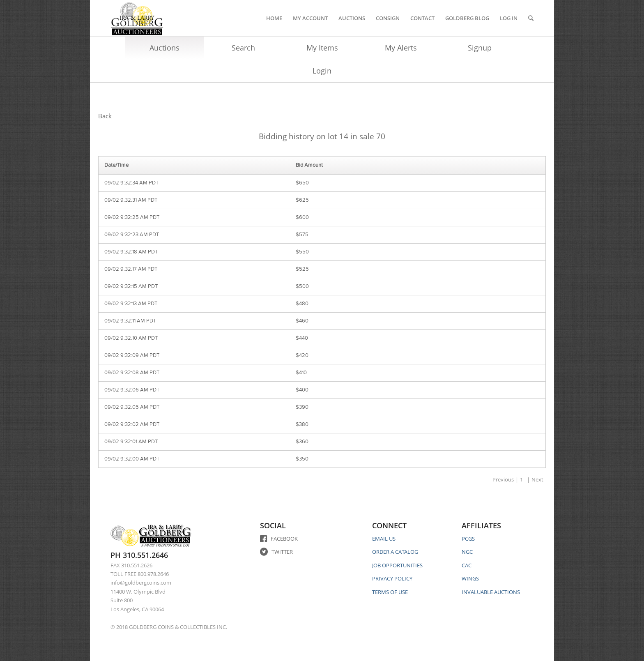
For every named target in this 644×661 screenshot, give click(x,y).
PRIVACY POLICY (392, 578)
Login (322, 71)
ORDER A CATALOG (395, 552)
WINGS (470, 578)
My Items (322, 48)
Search (243, 48)
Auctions (164, 48)
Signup (480, 48)
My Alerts (401, 48)
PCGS (468, 539)
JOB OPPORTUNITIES (397, 565)
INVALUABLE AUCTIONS (491, 592)
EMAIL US (384, 539)
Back (105, 116)
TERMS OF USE (390, 592)
